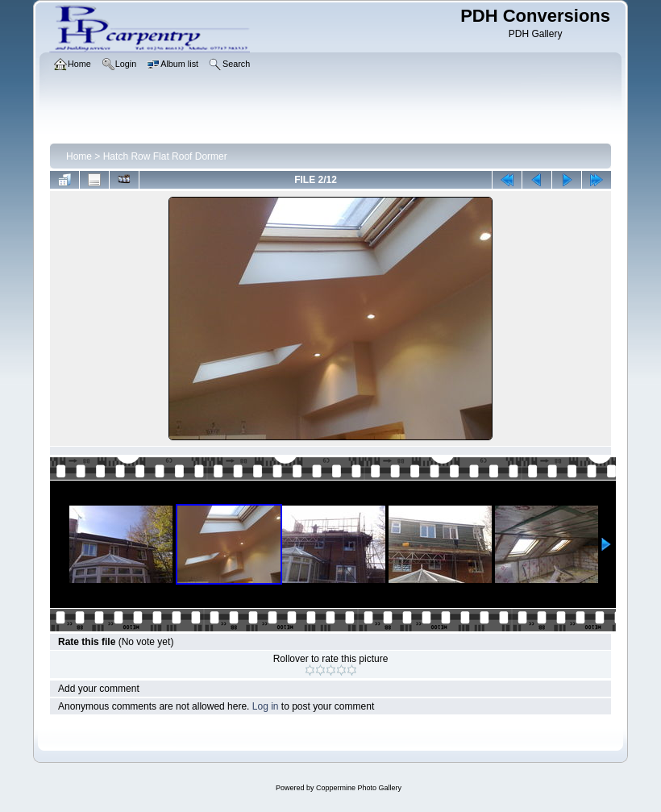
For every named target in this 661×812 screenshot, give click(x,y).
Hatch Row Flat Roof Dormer (165, 156)
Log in (266, 706)
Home (79, 156)
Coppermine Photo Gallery (359, 788)
